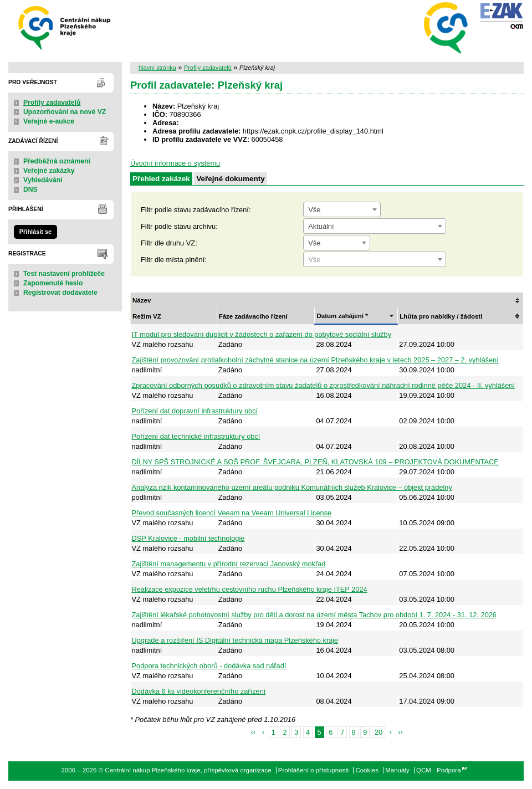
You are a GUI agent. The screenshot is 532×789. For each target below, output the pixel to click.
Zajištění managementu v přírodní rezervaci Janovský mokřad (229, 564)
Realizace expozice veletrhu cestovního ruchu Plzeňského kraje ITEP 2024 (250, 589)
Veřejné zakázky (49, 171)
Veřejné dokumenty (230, 179)
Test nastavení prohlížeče (64, 274)
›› (401, 732)
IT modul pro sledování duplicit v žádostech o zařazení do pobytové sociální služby (262, 334)
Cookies (367, 770)
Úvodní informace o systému (175, 163)
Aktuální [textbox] (321, 226)
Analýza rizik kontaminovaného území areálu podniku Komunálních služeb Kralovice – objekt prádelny (292, 487)
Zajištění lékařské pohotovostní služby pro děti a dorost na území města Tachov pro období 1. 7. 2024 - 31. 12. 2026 (314, 615)
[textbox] (375, 260)
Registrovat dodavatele (60, 293)
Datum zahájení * (342, 316)
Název (142, 300)
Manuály (397, 770)
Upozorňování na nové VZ (65, 112)
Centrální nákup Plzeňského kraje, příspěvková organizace (65, 27)
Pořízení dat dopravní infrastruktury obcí (195, 411)
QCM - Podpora (439, 770)
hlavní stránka (157, 68)
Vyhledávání (43, 180)
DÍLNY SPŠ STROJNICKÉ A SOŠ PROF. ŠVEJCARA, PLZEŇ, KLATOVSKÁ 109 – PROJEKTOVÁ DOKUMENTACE (315, 462)
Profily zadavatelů (52, 103)
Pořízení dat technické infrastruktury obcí (196, 436)
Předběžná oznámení (57, 161)
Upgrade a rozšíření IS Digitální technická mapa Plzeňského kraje (235, 640)
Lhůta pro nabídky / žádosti (441, 316)
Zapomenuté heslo (53, 283)
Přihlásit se (35, 232)
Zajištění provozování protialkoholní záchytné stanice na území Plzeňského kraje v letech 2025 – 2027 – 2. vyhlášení (315, 360)
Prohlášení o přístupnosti (313, 770)
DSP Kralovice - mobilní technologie (188, 538)
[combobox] (342, 209)
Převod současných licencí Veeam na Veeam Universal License (232, 513)
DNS (30, 189)
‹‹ (254, 732)
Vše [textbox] (314, 210)
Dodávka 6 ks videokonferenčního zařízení (199, 691)
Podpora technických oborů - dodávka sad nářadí (209, 666)
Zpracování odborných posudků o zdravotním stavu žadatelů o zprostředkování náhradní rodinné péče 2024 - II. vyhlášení (323, 385)
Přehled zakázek (161, 179)
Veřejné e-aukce (49, 121)
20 (378, 732)
